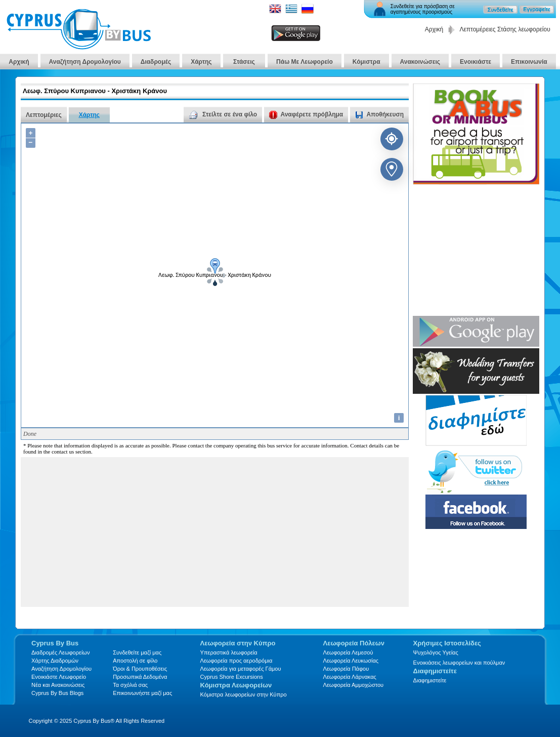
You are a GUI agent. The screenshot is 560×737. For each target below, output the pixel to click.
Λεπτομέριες (44, 115)
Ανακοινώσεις (420, 62)
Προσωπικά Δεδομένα (140, 677)
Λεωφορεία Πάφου (346, 669)
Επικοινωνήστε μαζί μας (142, 693)
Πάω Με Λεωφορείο (305, 62)
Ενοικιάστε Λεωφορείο (59, 677)
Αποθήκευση (385, 114)
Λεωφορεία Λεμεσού (348, 652)
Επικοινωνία (529, 62)
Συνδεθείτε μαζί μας (137, 652)
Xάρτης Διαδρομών (55, 661)
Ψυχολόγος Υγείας (436, 652)
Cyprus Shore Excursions (232, 677)
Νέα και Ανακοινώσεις (58, 685)
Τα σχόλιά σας (130, 685)
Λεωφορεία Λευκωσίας (351, 661)
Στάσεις (244, 62)
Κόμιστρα (367, 62)
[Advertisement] (184, 536)
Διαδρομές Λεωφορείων (60, 652)
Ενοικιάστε (476, 62)
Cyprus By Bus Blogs (57, 693)
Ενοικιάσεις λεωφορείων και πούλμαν (459, 663)
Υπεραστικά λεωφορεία (229, 652)
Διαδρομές (156, 62)
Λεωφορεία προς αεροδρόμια (236, 661)
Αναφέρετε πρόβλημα (306, 114)
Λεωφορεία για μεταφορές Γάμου (241, 669)
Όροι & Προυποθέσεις (140, 669)
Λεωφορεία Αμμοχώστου (354, 685)
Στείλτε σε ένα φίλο (223, 114)
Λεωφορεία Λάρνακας (350, 677)
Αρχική (434, 29)
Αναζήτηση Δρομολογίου (85, 62)
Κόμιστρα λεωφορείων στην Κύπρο (244, 694)
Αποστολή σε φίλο (135, 661)
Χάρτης (201, 62)
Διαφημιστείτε (430, 680)
